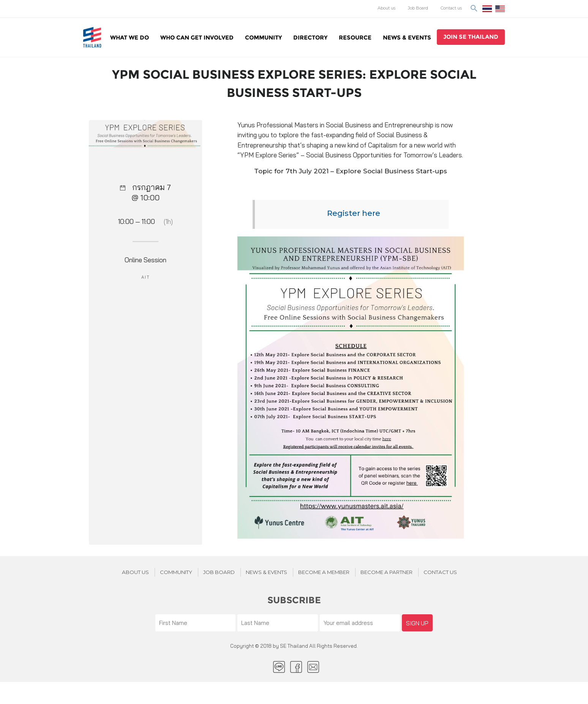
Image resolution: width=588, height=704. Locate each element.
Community (263, 37)
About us (386, 8)
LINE (279, 667)
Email (313, 667)
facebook (296, 667)
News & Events (407, 37)
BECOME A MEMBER (324, 572)
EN (500, 9)
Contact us (451, 8)
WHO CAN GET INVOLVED (197, 37)
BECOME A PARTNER (386, 572)
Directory (310, 37)
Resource (355, 37)
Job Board (418, 8)
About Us (135, 572)
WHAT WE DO (130, 37)
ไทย (487, 9)
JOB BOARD (219, 572)
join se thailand (471, 37)
